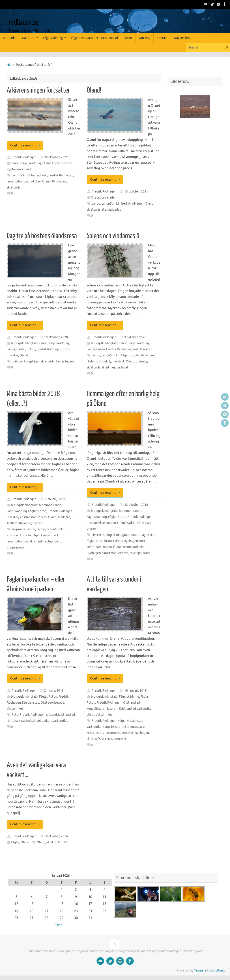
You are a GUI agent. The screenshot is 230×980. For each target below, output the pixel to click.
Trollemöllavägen (19, 523)
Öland (26, 169)
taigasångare (65, 361)
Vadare (147, 523)
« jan (58, 924)
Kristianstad (28, 517)
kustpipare (94, 547)
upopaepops (15, 547)
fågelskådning (146, 355)
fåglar (35, 175)
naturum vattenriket (119, 733)
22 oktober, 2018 (136, 505)
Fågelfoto (128, 355)
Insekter (12, 355)
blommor (45, 505)
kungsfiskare (96, 709)
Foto (44, 175)
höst (66, 349)
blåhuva (17, 361)
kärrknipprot (50, 535)
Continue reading (26, 145)
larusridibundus (18, 181)
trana (147, 553)
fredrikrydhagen (132, 204)
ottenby (141, 361)
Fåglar (46, 163)
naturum (128, 727)
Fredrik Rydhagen (24, 157)
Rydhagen (59, 181)
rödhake (139, 547)
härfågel (34, 535)
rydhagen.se (24, 22)
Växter (37, 523)
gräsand (51, 715)
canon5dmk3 (21, 175)
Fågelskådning (31, 163)
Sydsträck (134, 523)
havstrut (119, 361)
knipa (122, 721)
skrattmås (14, 187)
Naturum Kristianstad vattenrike (129, 709)
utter (105, 739)
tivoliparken (43, 721)
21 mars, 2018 (54, 691)
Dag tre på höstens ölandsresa (42, 236)
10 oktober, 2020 (56, 337)
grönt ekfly (104, 361)
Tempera (200, 970)
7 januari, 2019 (54, 499)
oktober (35, 181)
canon (15, 163)
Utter (90, 715)
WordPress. (218, 970)
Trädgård (64, 517)
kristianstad (67, 715)
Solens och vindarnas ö (113, 236)
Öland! (94, 90)
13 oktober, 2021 (136, 192)
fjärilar (21, 349)
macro (42, 517)
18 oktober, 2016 (56, 836)
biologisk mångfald (24, 343)
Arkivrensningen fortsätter (38, 90)
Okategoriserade (103, 198)
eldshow (13, 535)
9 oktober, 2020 (135, 337)
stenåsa (123, 553)
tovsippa (135, 553)
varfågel (122, 367)
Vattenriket (15, 709)
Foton (56, 163)
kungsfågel (32, 361)
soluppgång (53, 541)
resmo (127, 547)
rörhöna (12, 721)
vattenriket (61, 721)
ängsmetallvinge (23, 529)
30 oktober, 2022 (56, 157)
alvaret (97, 535)
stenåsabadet (111, 210)
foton (108, 541)
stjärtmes (109, 367)
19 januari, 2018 (135, 691)
